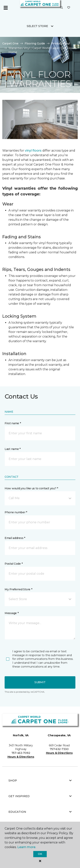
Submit (40, 682)
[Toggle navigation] (6, 8)
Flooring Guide (35, 43)
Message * (12, 613)
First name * (13, 423)
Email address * (15, 538)
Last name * (13, 449)
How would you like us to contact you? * (31, 488)
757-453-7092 (21, 753)
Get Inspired (40, 796)
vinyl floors (33, 151)
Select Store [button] (37, 26)
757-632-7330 (59, 749)
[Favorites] (69, 8)
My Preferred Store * (18, 589)
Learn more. (27, 847)
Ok (40, 854)
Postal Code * (14, 564)
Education (40, 812)
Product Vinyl (61, 43)
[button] (62, 8)
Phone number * (16, 512)
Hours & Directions (21, 757)
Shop (40, 781)
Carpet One (10, 43)
